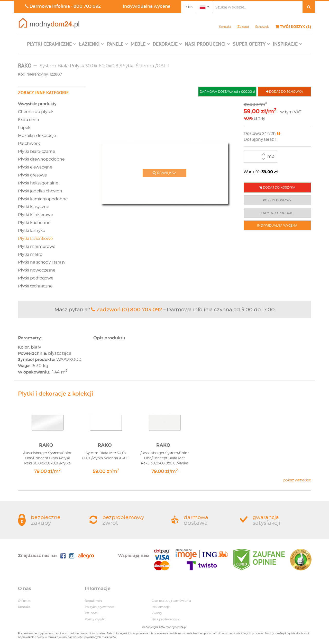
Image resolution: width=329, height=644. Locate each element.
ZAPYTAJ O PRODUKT (277, 213)
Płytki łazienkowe (35, 239)
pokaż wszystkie (297, 480)
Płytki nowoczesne (37, 270)
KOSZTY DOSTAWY (277, 200)
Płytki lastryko (32, 231)
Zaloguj (243, 27)
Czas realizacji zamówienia (171, 601)
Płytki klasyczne (34, 207)
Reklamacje (161, 607)
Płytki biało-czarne (36, 151)
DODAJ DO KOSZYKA (277, 187)
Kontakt (225, 27)
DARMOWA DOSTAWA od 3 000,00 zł (227, 92)
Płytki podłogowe (36, 278)
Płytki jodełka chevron (40, 191)
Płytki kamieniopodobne (43, 199)
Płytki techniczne (35, 286)
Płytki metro (30, 254)
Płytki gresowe (32, 175)
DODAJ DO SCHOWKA (285, 92)
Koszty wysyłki (95, 619)
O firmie (24, 601)
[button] (52, 45)
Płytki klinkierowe (35, 215)
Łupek (24, 128)
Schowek (262, 27)
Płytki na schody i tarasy (42, 262)
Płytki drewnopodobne (41, 159)
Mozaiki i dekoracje (37, 136)
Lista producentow (166, 619)
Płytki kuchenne (34, 223)
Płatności (92, 613)
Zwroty (157, 613)
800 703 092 (87, 6)
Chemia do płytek (36, 112)
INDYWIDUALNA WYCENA (277, 225)
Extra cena (28, 120)
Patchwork (29, 143)
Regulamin (93, 601)
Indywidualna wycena (147, 6)
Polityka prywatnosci (100, 607)
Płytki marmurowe (37, 246)
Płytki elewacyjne (35, 167)
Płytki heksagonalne (38, 183)
